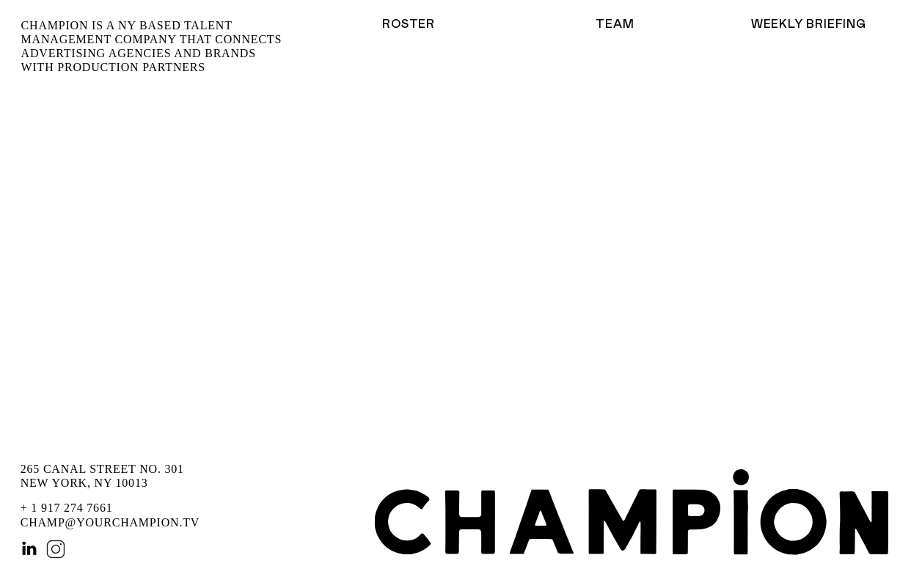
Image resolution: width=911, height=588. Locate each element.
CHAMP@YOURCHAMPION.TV (110, 522)
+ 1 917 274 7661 (67, 508)
